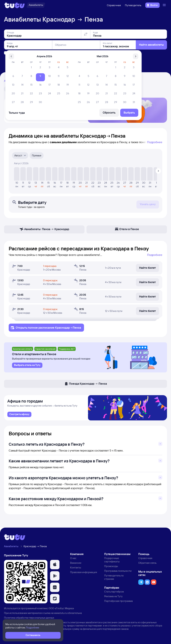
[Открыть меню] (165, 5)
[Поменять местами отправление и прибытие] (86, 34)
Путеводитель (133, 5)
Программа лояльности (118, 573)
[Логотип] (15, 5)
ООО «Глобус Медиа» (61, 611)
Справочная (114, 5)
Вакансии (76, 565)
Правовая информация (84, 575)
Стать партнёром (114, 594)
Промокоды (111, 569)
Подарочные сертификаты (112, 562)
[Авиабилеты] (36, 5)
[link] (19, 417)
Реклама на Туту (113, 599)
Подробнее (155, 143)
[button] (55, 567)
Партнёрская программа (118, 603)
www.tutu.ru (60, 615)
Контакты (76, 570)
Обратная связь (147, 565)
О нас (73, 561)
